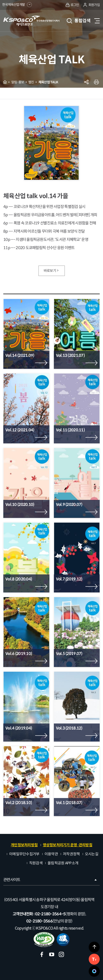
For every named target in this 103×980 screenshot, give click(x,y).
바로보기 (51, 271)
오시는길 (92, 854)
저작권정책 (71, 854)
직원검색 (36, 863)
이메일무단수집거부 (24, 854)
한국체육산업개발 (17, 5)
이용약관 (51, 854)
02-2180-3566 (39, 921)
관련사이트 (50, 880)
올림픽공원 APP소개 (63, 863)
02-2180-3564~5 (50, 914)
